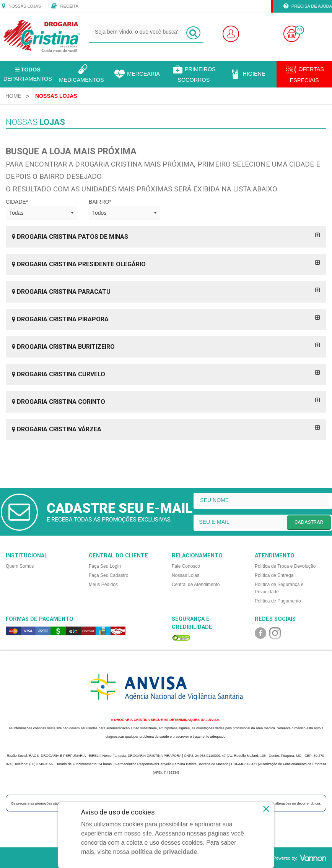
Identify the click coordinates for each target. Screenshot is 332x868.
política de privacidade (164, 852)
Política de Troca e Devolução (285, 566)
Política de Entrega (274, 575)
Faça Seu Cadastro (108, 575)
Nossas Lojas (21, 6)
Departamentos (28, 74)
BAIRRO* (124, 209)
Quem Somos (20, 566)
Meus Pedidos (103, 585)
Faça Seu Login (105, 566)
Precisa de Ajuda (308, 6)
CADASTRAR (309, 522)
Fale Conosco (186, 566)
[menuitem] (13, 96)
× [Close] (266, 809)
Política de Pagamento (278, 601)
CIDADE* (41, 209)
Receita (65, 6)
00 (299, 30)
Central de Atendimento (196, 585)
